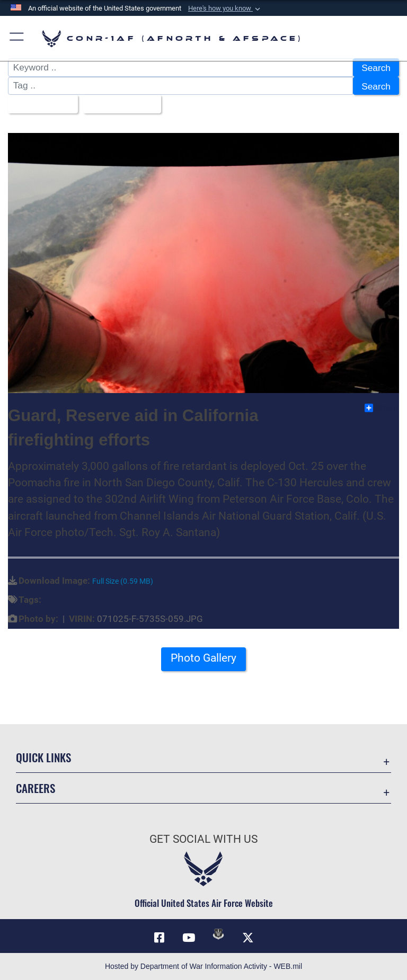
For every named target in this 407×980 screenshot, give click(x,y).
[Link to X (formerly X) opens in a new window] (248, 938)
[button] (225, 8)
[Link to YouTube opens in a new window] (189, 938)
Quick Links (43, 757)
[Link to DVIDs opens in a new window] (218, 934)
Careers (36, 788)
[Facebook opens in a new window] (159, 938)
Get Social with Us (203, 839)
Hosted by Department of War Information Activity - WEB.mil (203, 966)
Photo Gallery (203, 658)
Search (376, 68)
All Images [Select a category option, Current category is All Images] (39, 104)
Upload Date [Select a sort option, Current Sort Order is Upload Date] (118, 104)
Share (381, 408)
